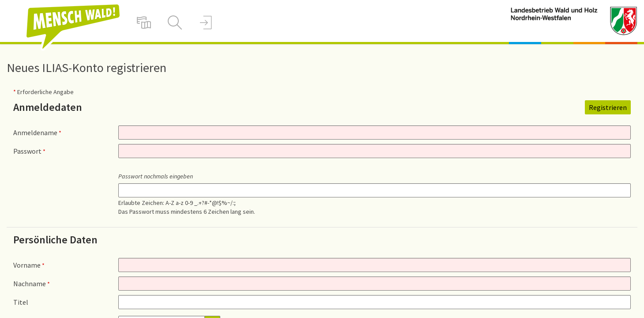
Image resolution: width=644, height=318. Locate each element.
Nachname (32, 284)
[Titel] (375, 302)
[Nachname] (375, 284)
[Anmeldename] (375, 132)
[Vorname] (375, 265)
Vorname (29, 265)
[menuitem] (144, 22)
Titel (21, 302)
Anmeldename (37, 132)
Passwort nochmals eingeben (156, 176)
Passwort (29, 151)
